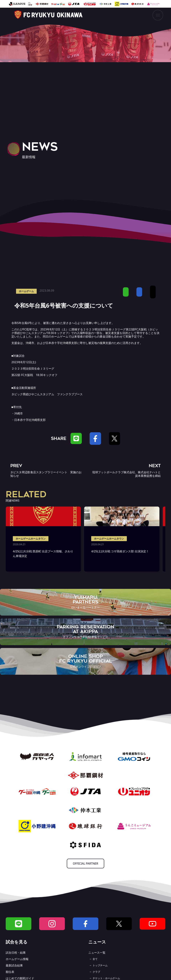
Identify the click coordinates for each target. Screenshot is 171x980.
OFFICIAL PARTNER (85, 864)
